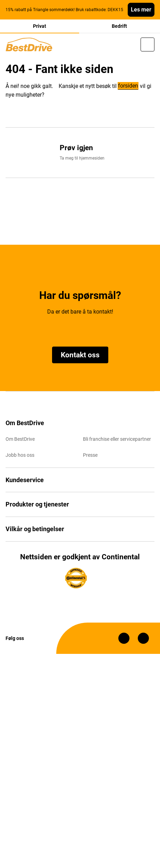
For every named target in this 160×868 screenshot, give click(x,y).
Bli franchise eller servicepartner (117, 439)
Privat (40, 26)
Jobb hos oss (20, 455)
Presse (90, 455)
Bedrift (119, 26)
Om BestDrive (20, 439)
